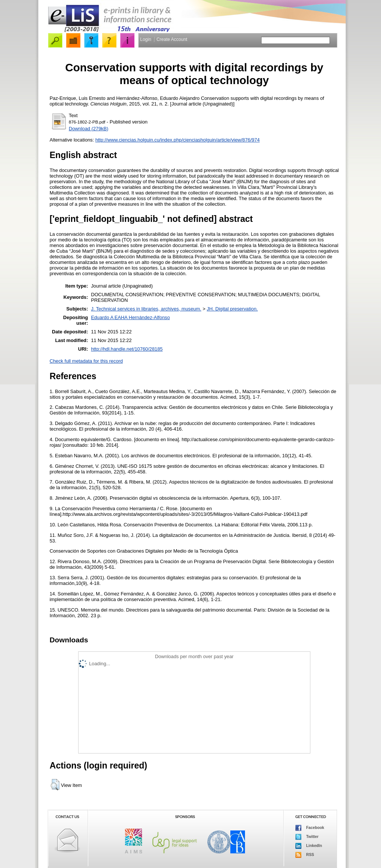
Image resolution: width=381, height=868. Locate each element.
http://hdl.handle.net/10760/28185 (127, 349)
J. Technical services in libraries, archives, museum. (146, 309)
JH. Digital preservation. (232, 309)
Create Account (172, 39)
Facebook (310, 828)
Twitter (307, 837)
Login (146, 39)
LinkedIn (309, 846)
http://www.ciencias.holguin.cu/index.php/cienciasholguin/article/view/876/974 (178, 140)
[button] (55, 785)
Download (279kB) (88, 129)
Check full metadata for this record (86, 361)
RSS (305, 855)
